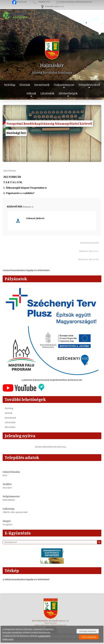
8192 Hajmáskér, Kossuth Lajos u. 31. (51, 621)
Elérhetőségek (68, 93)
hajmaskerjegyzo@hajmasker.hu (74, 2)
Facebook (19, 2)
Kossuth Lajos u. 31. (52, 6)
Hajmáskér (52, 65)
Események (42, 85)
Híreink (25, 85)
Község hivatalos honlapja (52, 72)
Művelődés (10, 427)
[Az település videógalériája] (24, 391)
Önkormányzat (64, 85)
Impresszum (51, 623)
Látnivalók (47, 93)
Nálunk (31, 93)
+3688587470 (41, 2)
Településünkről (89, 85)
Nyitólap (10, 85)
